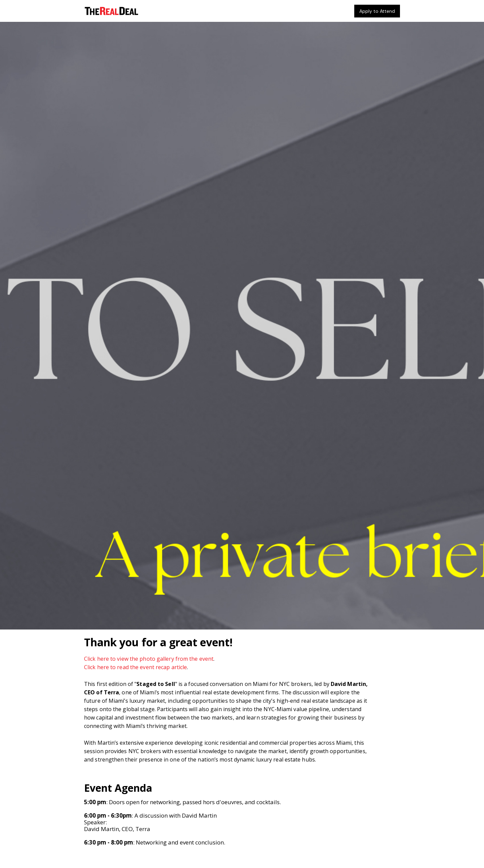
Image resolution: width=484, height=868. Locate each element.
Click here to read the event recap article (135, 667)
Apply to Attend (377, 11)
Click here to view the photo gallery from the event (149, 659)
